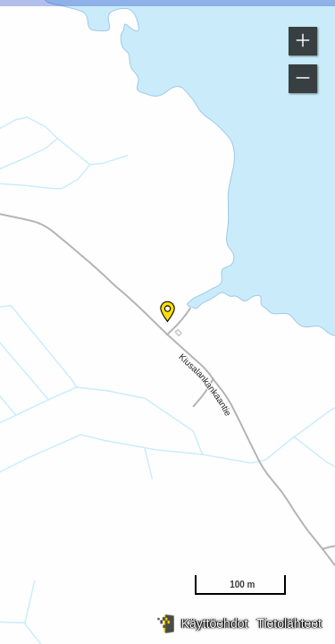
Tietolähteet (289, 623)
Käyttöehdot (215, 623)
